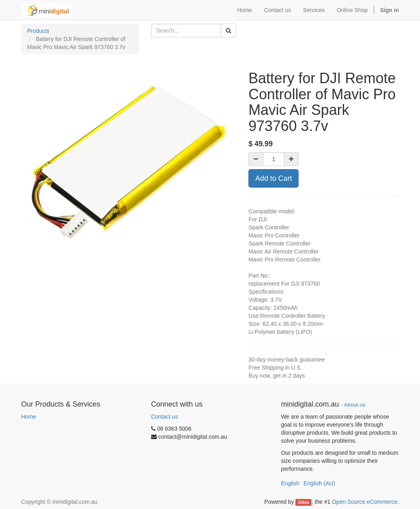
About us (355, 405)
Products (38, 31)
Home (29, 417)
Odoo (304, 502)
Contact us (165, 417)
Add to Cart (274, 178)
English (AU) (319, 483)
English (290, 483)
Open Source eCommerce (365, 502)
